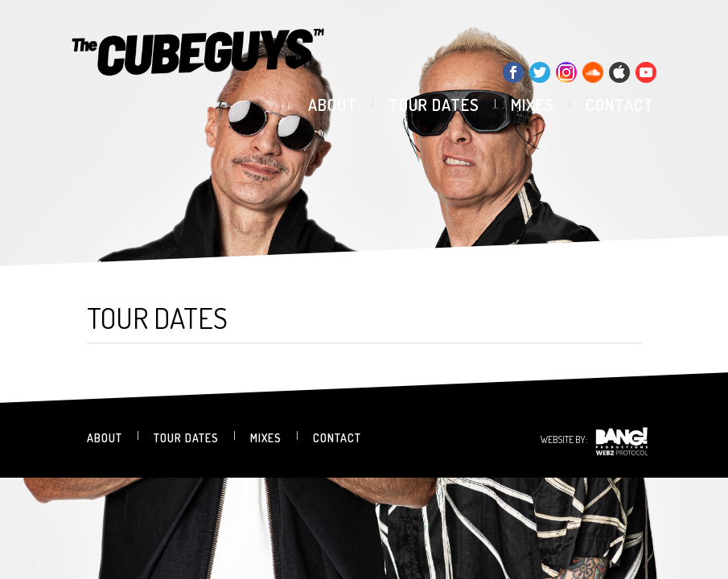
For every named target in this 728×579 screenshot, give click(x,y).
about (333, 105)
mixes (533, 105)
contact (620, 105)
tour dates (434, 105)
